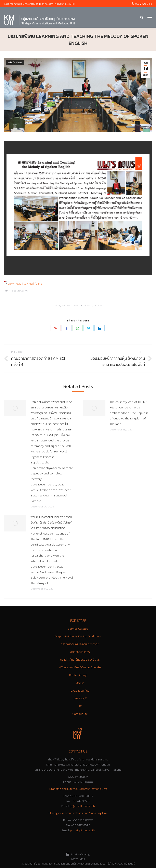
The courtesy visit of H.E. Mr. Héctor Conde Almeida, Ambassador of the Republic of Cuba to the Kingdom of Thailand (129, 413)
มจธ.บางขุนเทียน (80, 691)
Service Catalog (78, 629)
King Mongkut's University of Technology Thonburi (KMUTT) (40, 4)
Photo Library (78, 675)
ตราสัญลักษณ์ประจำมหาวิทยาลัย (80, 644)
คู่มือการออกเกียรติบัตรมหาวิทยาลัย (80, 667)
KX (80, 706)
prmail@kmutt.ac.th (82, 830)
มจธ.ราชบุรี (80, 698)
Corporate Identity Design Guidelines (78, 636)
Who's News (15, 63)
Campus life (80, 714)
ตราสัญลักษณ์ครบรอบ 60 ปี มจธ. (80, 660)
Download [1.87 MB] (21, 283)
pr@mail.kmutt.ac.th (82, 806)
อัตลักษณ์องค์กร (80, 652)
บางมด (80, 683)
